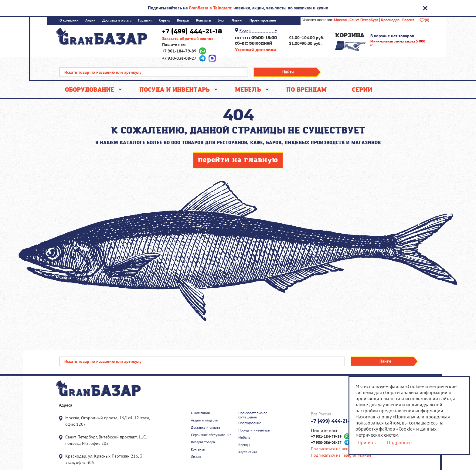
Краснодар (390, 20)
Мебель (248, 90)
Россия (408, 20)
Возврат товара (203, 442)
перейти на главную (238, 160)
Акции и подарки (205, 420)
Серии (362, 90)
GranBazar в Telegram (210, 8)
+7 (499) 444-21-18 (192, 32)
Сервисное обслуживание (211, 435)
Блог (221, 20)
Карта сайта (248, 452)
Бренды (244, 445)
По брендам (306, 90)
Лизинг (237, 20)
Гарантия (145, 20)
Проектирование (263, 20)
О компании (69, 20)
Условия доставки (256, 50)
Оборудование (90, 90)
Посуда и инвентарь (175, 90)
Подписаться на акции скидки (339, 449)
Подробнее (399, 442)
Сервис (165, 20)
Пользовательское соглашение (253, 415)
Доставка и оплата (117, 20)
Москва (340, 20)
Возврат (183, 20)
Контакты (204, 20)
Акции (90, 20)
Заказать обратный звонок (188, 39)
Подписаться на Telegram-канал (341, 455)
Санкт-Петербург (364, 20)
